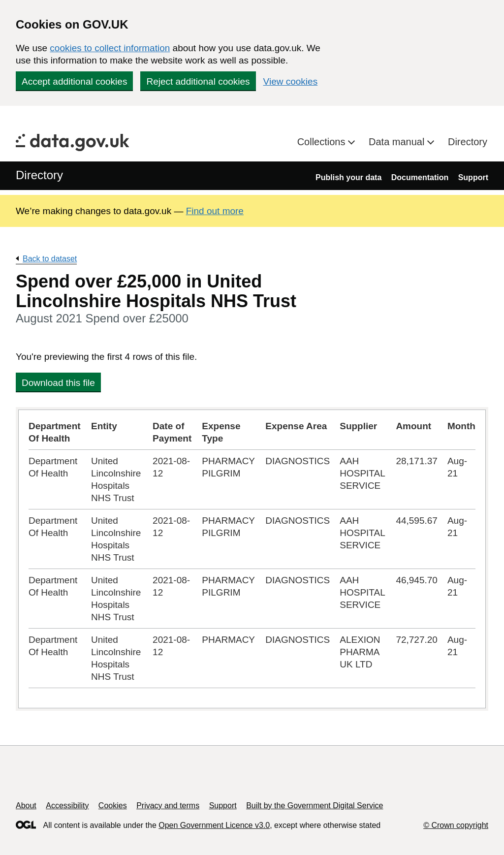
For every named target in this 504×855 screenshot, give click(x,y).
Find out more (215, 211)
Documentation (420, 177)
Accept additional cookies (74, 81)
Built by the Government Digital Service (315, 806)
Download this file (58, 383)
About (26, 806)
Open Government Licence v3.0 (214, 825)
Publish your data (348, 177)
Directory (468, 142)
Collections (323, 142)
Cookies (113, 806)
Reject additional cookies (198, 81)
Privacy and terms (168, 806)
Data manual (398, 142)
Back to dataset (50, 259)
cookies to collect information (110, 48)
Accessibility (67, 806)
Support (473, 177)
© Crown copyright (456, 825)
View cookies (291, 81)
